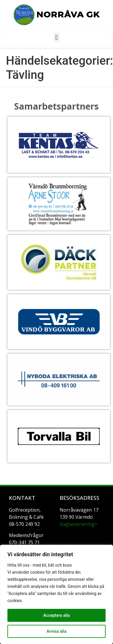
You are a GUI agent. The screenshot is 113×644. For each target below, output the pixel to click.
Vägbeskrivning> (78, 524)
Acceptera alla (56, 615)
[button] (56, 37)
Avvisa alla (56, 631)
